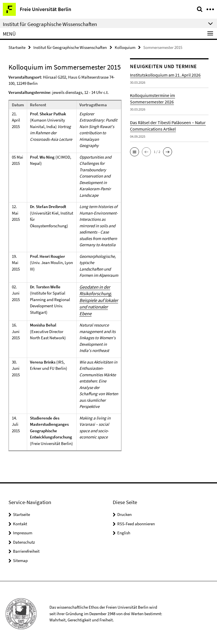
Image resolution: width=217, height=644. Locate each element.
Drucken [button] (124, 512)
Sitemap (20, 558)
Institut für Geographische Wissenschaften (70, 47)
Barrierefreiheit (26, 549)
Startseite (17, 47)
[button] (134, 151)
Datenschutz (24, 540)
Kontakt (20, 522)
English (124, 531)
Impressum (23, 531)
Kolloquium (125, 47)
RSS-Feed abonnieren (136, 522)
